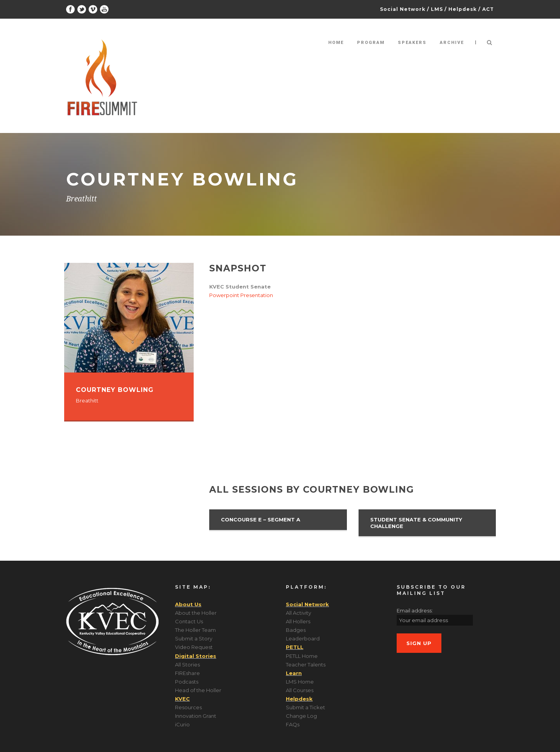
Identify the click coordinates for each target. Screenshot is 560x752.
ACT (488, 9)
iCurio (182, 724)
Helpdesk (463, 9)
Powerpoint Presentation (241, 295)
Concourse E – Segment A (261, 519)
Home (336, 43)
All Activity (298, 613)
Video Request (194, 647)
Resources (188, 707)
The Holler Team (195, 630)
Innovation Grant (196, 716)
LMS (437, 9)
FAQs (293, 724)
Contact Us (189, 621)
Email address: (415, 610)
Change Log (301, 716)
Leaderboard (303, 638)
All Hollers (298, 621)
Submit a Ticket (305, 707)
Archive (452, 43)
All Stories (187, 665)
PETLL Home (302, 656)
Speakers (412, 43)
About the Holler (196, 613)
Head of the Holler (198, 690)
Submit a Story (194, 638)
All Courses (300, 690)
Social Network (403, 9)
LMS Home (300, 682)
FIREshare (187, 673)
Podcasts (187, 682)
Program (371, 43)
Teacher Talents (306, 665)
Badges (296, 630)
